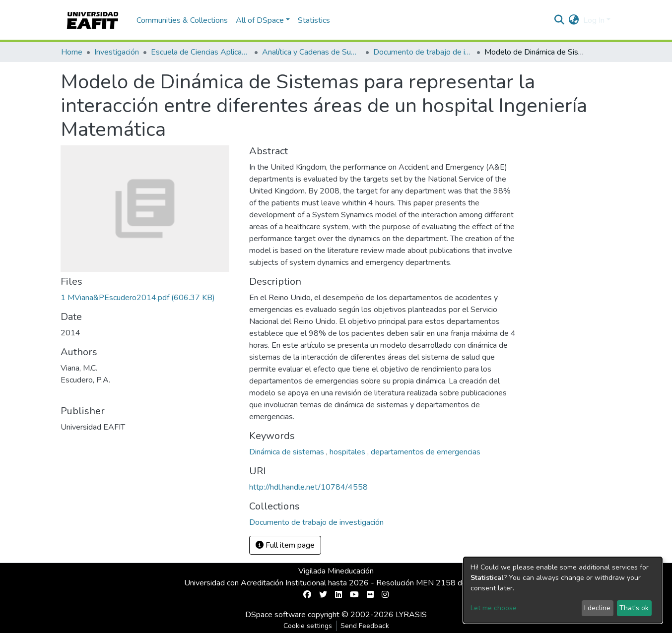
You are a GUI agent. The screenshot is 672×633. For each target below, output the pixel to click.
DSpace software (275, 615)
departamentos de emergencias (426, 452)
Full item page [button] (285, 545)
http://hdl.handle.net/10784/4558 (308, 487)
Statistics (314, 20)
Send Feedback (365, 626)
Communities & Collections (182, 20)
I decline (597, 608)
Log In (594, 20)
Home (72, 52)
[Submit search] (560, 20)
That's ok (634, 608)
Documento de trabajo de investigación (423, 52)
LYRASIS (411, 615)
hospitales (348, 452)
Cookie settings (308, 626)
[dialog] (563, 590)
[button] (574, 20)
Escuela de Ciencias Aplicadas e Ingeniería (201, 52)
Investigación (117, 52)
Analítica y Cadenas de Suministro (312, 52)
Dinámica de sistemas (288, 452)
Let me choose (494, 608)
